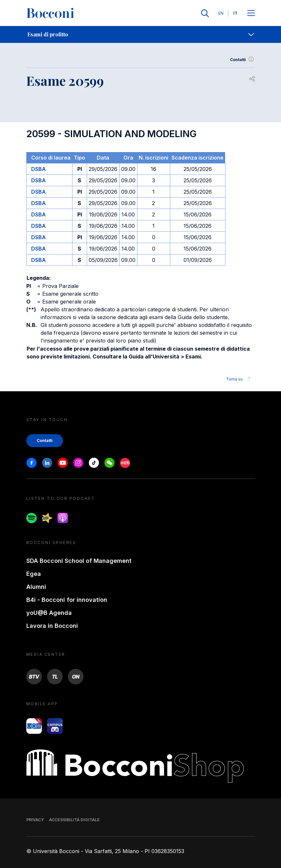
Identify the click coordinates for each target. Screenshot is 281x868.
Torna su (240, 379)
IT (235, 13)
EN (221, 13)
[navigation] (140, 34)
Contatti (243, 60)
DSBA (38, 169)
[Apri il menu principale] (251, 13)
